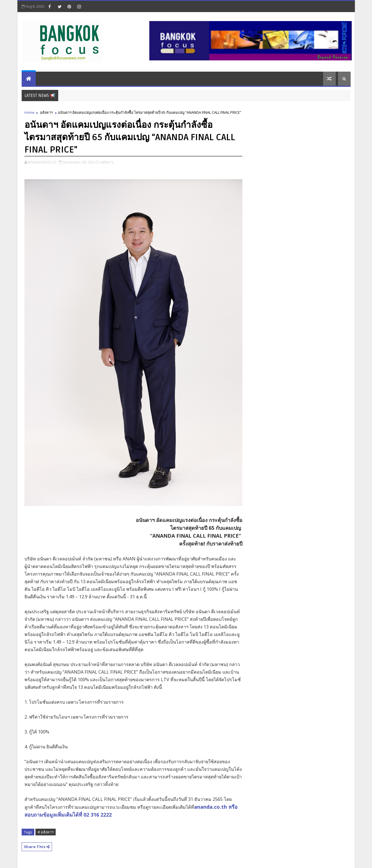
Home (30, 112)
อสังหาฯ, (107, 162)
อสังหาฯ (46, 112)
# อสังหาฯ (46, 832)
